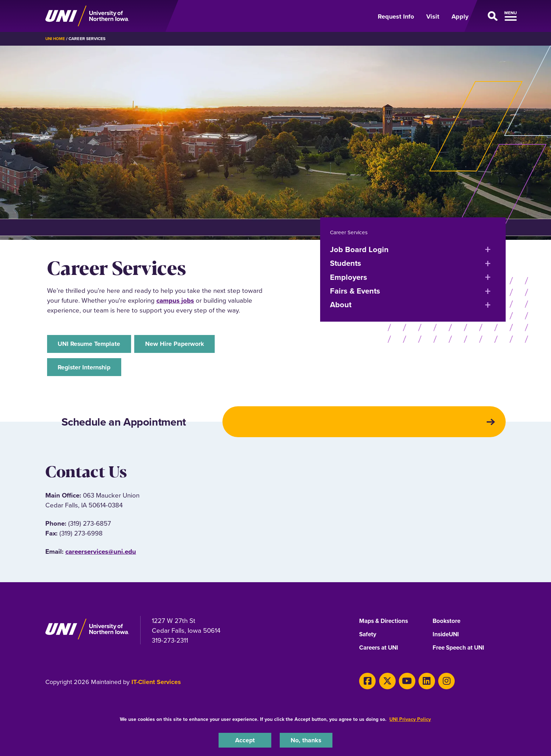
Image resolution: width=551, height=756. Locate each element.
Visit (433, 17)
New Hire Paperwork (183, 344)
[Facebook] (366, 685)
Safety (368, 640)
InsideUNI (447, 640)
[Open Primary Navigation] (491, 16)
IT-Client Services (156, 687)
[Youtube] (402, 685)
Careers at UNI (380, 653)
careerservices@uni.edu (101, 557)
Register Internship (86, 369)
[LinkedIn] (420, 685)
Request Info (396, 17)
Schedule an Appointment (135, 426)
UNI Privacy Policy (410, 719)
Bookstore (447, 626)
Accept (245, 740)
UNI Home (56, 39)
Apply (460, 17)
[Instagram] (438, 685)
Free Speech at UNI (461, 653)
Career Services (349, 232)
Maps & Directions (385, 626)
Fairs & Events (355, 291)
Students (346, 263)
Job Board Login (359, 249)
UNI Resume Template (91, 344)
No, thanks (306, 740)
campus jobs (175, 300)
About (341, 305)
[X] (384, 685)
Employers (349, 277)
